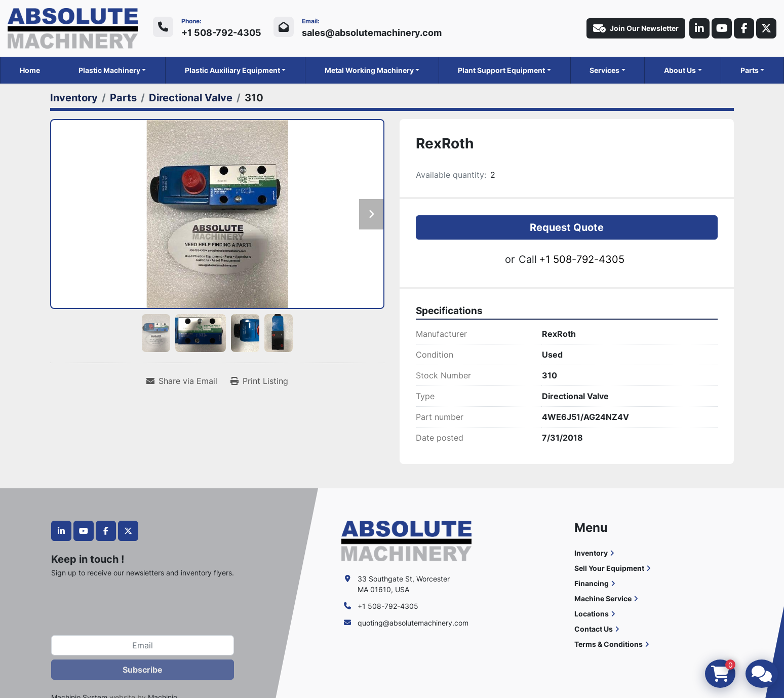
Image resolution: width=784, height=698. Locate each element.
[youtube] (722, 28)
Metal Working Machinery (369, 70)
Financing (592, 583)
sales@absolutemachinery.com (372, 33)
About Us (680, 70)
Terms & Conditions (609, 644)
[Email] (143, 645)
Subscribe (143, 670)
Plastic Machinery (109, 70)
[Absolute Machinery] (406, 540)
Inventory (591, 553)
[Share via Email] (182, 381)
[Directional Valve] (191, 98)
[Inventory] (74, 98)
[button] (112, 70)
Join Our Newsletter (636, 28)
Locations (592, 614)
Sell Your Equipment (609, 568)
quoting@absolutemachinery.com (413, 623)
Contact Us (594, 629)
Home (30, 70)
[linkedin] (699, 28)
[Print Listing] (259, 381)
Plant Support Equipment (501, 70)
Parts (750, 70)
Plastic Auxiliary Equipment (232, 70)
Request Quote (567, 227)
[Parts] (123, 98)
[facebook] (744, 28)
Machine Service (603, 598)
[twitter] (766, 28)
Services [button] (604, 70)
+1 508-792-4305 (221, 33)
